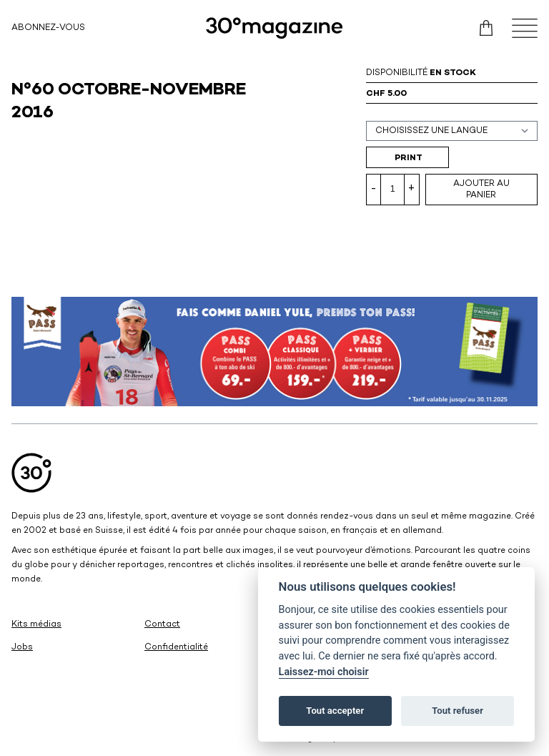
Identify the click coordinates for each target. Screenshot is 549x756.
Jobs (22, 648)
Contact (162, 625)
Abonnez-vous (48, 28)
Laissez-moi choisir (324, 672)
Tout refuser (457, 711)
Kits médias (36, 625)
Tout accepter (335, 711)
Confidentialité (176, 648)
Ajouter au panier (481, 190)
